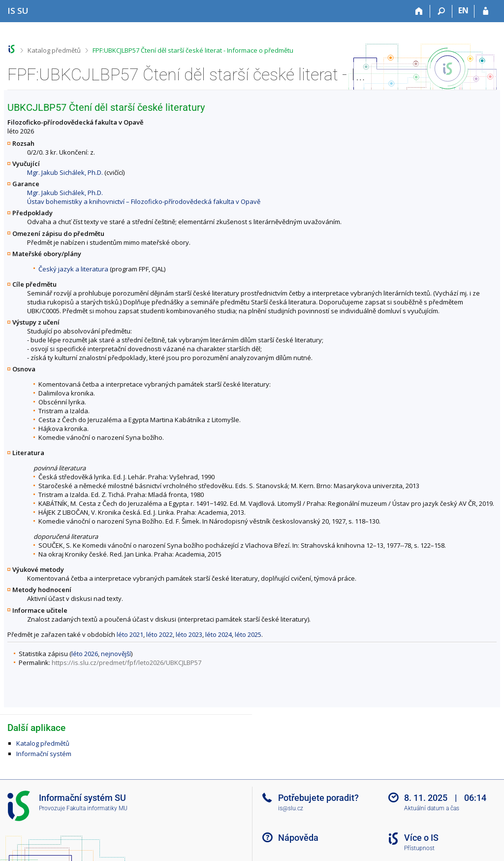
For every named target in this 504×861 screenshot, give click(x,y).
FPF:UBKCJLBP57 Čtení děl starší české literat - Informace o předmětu (193, 50)
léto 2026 (85, 654)
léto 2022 (159, 634)
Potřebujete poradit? (318, 798)
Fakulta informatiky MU (97, 808)
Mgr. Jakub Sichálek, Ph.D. (65, 172)
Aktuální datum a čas (432, 808)
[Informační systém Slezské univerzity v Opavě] (18, 11)
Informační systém (44, 754)
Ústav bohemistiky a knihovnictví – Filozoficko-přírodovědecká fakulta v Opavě (144, 201)
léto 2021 (130, 634)
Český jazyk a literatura (73, 269)
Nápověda (298, 838)
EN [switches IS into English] (463, 10)
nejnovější (116, 654)
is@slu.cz (291, 808)
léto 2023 (189, 634)
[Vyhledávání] (441, 11)
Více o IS (421, 838)
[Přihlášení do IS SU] (486, 11)
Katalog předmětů (54, 50)
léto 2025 (248, 634)
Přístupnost (419, 848)
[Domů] (419, 11)
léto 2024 (219, 634)
